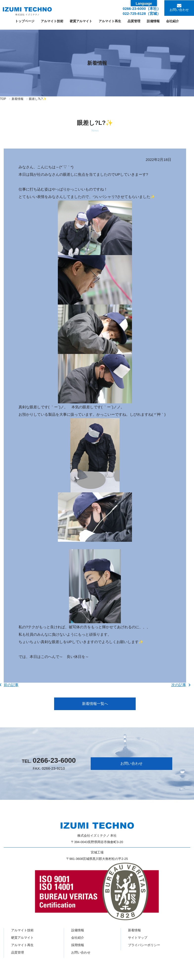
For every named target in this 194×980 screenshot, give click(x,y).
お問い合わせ (179, 10)
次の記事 (179, 685)
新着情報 (18, 99)
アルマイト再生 (22, 945)
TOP (3, 99)
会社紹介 (78, 938)
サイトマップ (138, 938)
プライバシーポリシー (144, 945)
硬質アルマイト (22, 938)
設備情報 (78, 930)
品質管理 (18, 952)
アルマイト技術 (22, 930)
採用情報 (78, 945)
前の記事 (11, 685)
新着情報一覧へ (95, 704)
